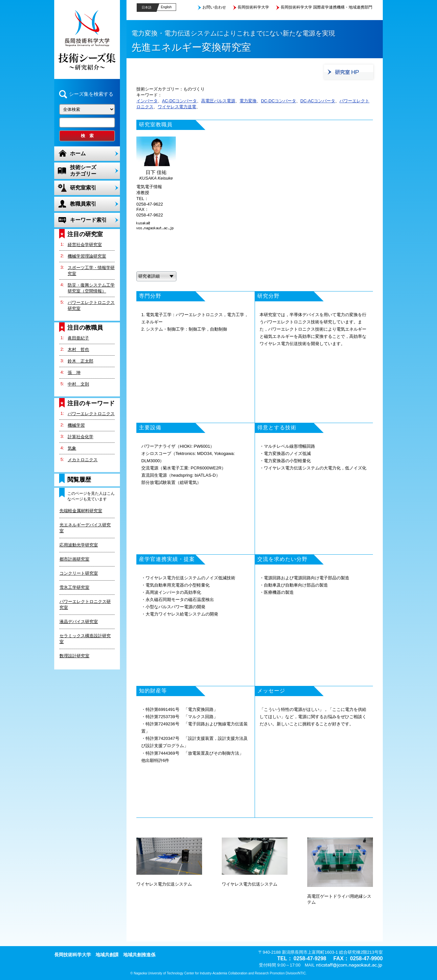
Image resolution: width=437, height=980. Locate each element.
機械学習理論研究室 (87, 256)
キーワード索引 (88, 220)
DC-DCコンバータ (278, 101)
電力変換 (248, 101)
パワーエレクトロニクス (91, 414)
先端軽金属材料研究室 (81, 511)
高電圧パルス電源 (218, 101)
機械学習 (76, 425)
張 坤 (74, 373)
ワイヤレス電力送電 (177, 107)
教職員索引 (83, 204)
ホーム (78, 153)
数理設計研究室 (74, 656)
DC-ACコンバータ (318, 101)
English (166, 7)
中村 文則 (78, 384)
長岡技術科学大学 (253, 7)
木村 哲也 (78, 350)
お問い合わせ (214, 7)
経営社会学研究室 (85, 245)
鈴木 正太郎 (80, 361)
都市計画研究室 (74, 559)
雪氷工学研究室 (74, 587)
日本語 (147, 7)
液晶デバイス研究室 (79, 622)
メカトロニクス (83, 460)
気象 (72, 448)
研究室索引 (83, 188)
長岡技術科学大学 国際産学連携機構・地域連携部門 (326, 7)
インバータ (147, 101)
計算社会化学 (80, 437)
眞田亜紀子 (78, 338)
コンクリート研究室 (79, 573)
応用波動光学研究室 (79, 545)
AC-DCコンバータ (179, 101)
